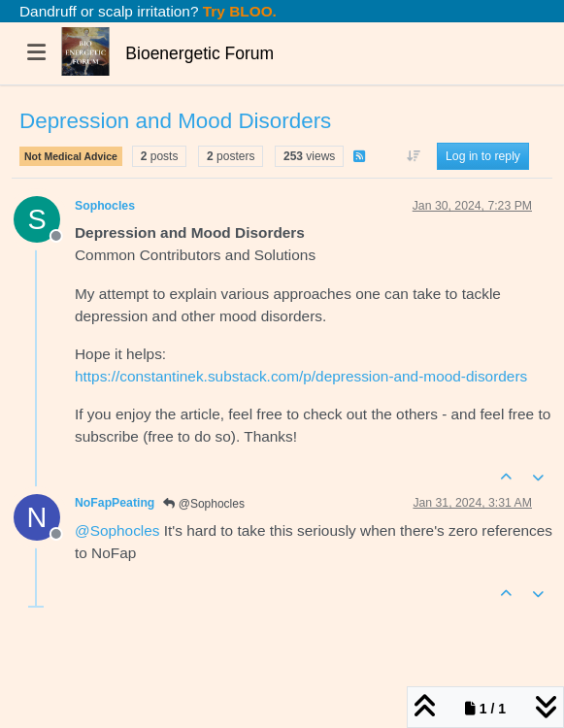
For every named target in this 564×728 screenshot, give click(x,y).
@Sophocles (204, 504)
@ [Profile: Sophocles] (117, 530)
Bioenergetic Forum (199, 53)
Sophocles (105, 206)
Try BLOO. (238, 11)
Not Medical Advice (71, 156)
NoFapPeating (115, 503)
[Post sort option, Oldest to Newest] (413, 156)
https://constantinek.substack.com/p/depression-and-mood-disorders (301, 376)
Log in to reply (483, 156)
